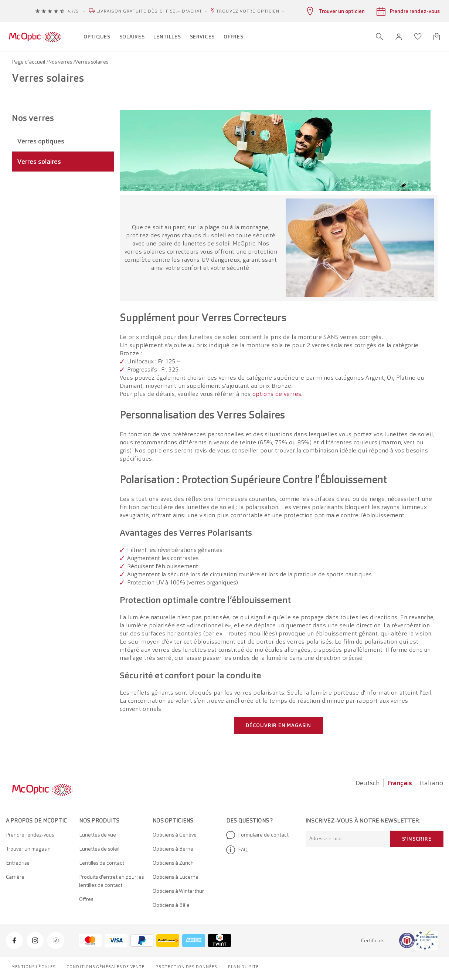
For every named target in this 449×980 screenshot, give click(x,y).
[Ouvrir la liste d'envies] (418, 37)
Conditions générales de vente (106, 967)
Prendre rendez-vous (30, 835)
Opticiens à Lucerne (176, 877)
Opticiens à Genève (175, 835)
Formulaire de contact (257, 835)
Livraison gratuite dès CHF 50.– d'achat (149, 11)
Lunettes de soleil (99, 849)
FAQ (237, 850)
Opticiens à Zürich (173, 863)
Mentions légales (34, 967)
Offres (86, 899)
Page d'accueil (29, 62)
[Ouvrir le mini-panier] (437, 37)
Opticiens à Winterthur (178, 891)
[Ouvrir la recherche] (380, 37)
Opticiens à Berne (173, 849)
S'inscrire (417, 839)
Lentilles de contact (102, 863)
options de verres (277, 394)
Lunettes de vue (98, 835)
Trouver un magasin (28, 849)
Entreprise (18, 863)
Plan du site (243, 967)
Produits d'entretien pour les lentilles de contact (111, 881)
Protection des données (186, 967)
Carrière (15, 877)
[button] (399, 37)
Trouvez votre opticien (248, 11)
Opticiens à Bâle (171, 905)
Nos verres (61, 62)
